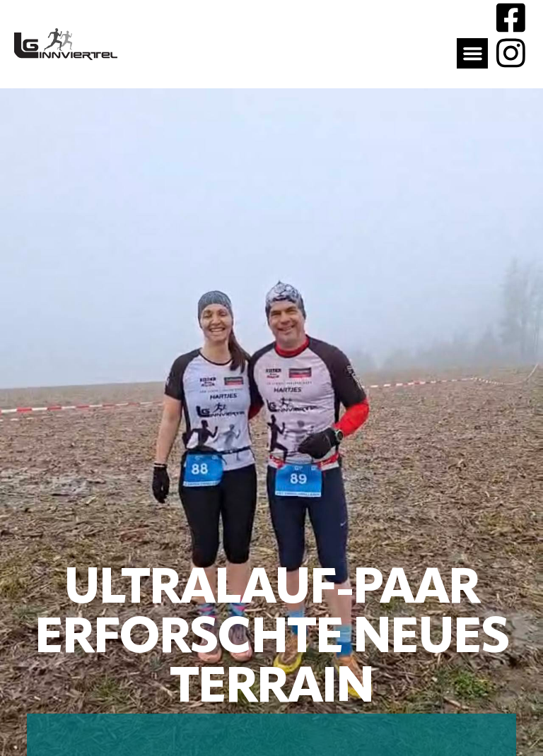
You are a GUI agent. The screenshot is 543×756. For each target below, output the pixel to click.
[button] (472, 54)
